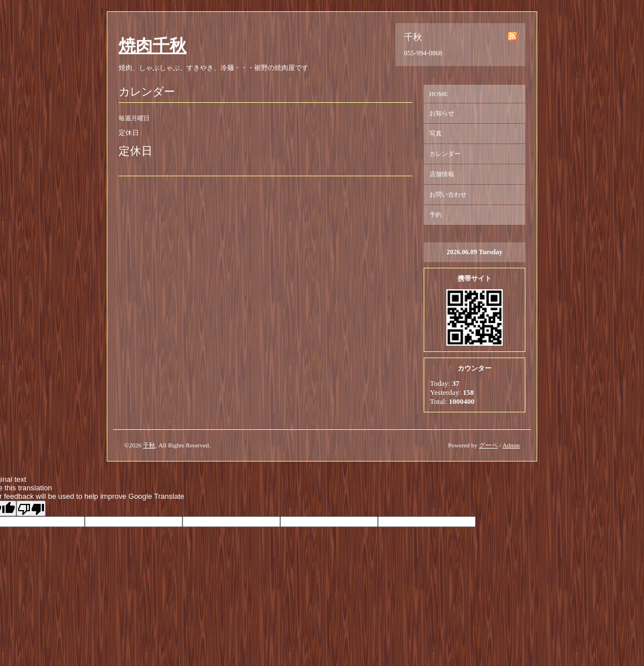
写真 (436, 133)
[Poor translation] (31, 508)
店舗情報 (442, 174)
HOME (438, 94)
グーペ (488, 445)
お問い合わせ (448, 194)
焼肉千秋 (153, 45)
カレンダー (445, 154)
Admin (511, 445)
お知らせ (442, 113)
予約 (436, 215)
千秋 (149, 445)
